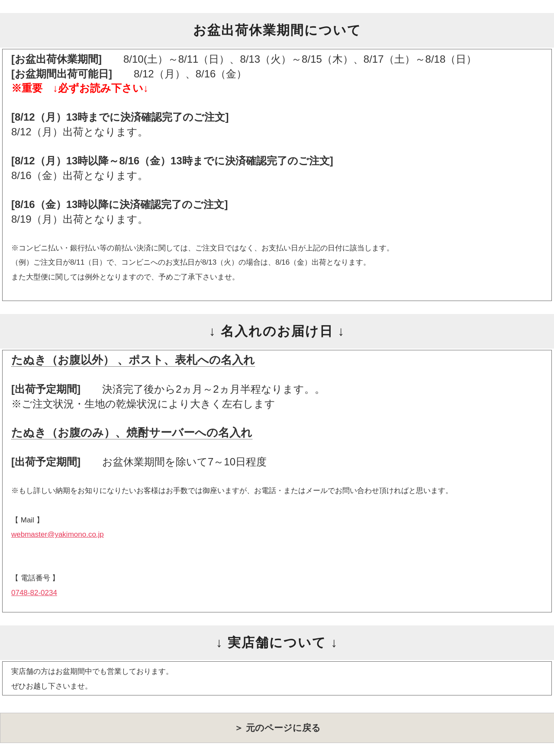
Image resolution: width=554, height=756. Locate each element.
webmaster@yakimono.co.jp (58, 534)
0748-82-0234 (34, 593)
